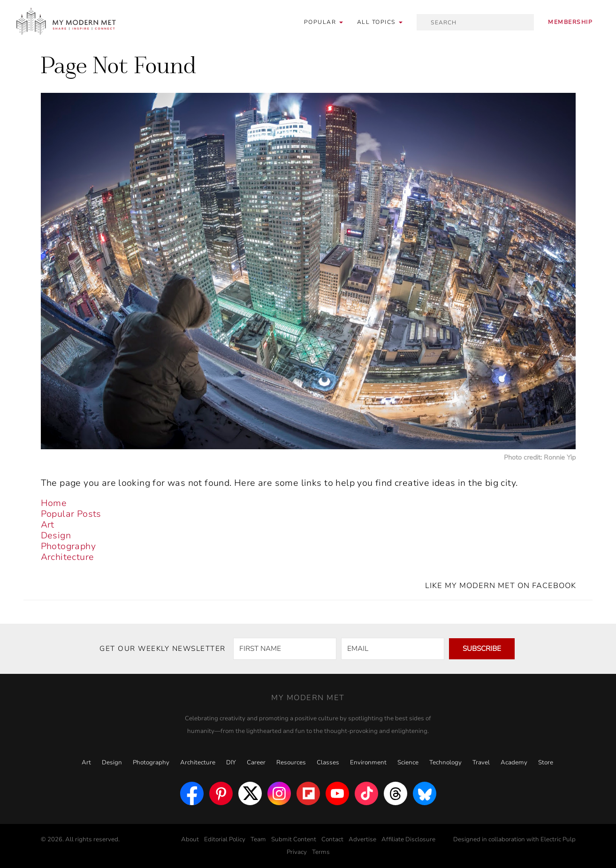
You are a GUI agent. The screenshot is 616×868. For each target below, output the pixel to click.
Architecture (68, 557)
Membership (570, 22)
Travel (481, 762)
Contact (332, 839)
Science (408, 762)
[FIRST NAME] (285, 649)
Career (256, 762)
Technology (445, 762)
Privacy (297, 852)
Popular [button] (323, 22)
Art (48, 525)
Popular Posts (71, 514)
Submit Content (294, 839)
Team (258, 839)
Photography (68, 546)
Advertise (362, 839)
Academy (514, 762)
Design (56, 536)
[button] (380, 22)
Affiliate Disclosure (408, 839)
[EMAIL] (393, 649)
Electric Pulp (558, 839)
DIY (231, 762)
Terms (321, 852)
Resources (291, 762)
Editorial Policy (225, 839)
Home (54, 503)
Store (546, 762)
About (190, 839)
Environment (368, 762)
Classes (328, 762)
